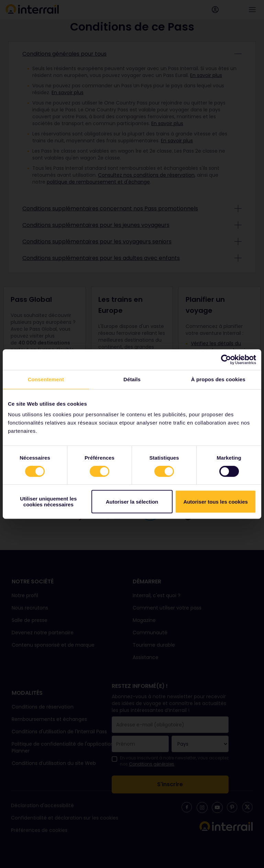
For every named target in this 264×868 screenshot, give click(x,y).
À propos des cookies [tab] (218, 379)
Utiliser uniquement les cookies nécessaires (48, 502)
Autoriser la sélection (132, 502)
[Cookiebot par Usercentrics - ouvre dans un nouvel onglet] (226, 360)
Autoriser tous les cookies (216, 502)
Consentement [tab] (46, 379)
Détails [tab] (132, 379)
